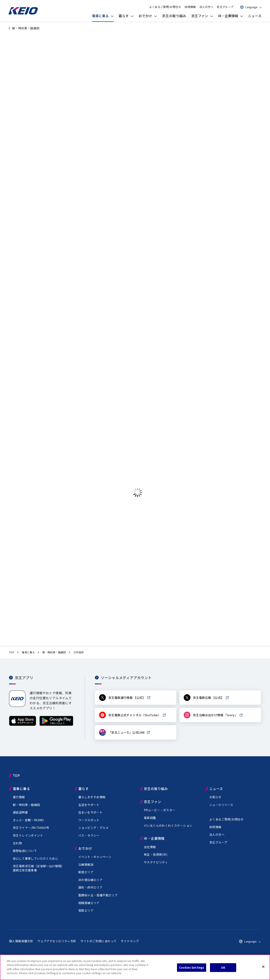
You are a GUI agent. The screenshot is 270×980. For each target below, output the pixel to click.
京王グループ (225, 7)
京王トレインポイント (28, 840)
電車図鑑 (150, 823)
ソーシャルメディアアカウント (126, 682)
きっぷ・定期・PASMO (28, 825)
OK (223, 968)
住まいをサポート (90, 817)
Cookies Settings (192, 968)
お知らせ (215, 802)
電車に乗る (100, 16)
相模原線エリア (89, 908)
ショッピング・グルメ (93, 833)
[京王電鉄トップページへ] (23, 14)
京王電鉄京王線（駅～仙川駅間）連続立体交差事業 (39, 873)
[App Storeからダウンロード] (23, 730)
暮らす (124, 16)
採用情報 (190, 7)
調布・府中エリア (90, 892)
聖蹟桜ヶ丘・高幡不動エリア (98, 900)
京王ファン (200, 16)
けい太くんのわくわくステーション (168, 830)
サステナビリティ (156, 867)
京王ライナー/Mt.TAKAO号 (31, 833)
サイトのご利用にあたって (98, 946)
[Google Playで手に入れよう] (56, 730)
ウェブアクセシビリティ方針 (57, 946)
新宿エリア (86, 877)
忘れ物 (17, 848)
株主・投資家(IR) (156, 859)
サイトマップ (130, 946)
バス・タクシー (89, 840)
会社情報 (150, 852)
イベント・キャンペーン (95, 862)
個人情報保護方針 (21, 946)
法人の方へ (206, 7)
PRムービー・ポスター (159, 815)
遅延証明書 (20, 817)
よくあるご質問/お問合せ (165, 7)
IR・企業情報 (228, 16)
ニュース (255, 16)
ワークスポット (89, 825)
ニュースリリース (221, 810)
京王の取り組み (174, 16)
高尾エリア (86, 915)
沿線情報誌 (86, 869)
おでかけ (145, 16)
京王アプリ (24, 682)
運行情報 (19, 802)
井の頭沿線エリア (90, 885)
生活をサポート (89, 810)
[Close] (263, 967)
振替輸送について (25, 856)
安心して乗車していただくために (35, 863)
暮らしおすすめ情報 (92, 802)
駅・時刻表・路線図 (26, 810)
